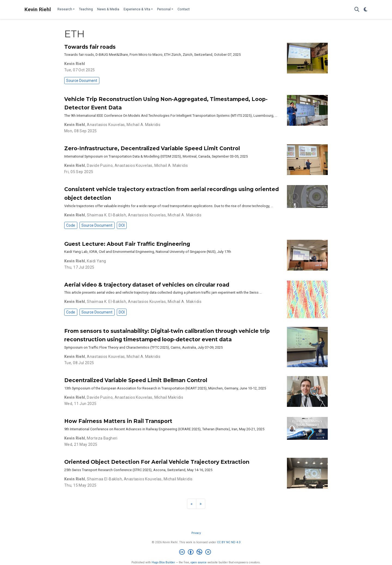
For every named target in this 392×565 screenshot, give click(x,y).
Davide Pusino (100, 165)
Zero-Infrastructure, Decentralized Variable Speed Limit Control (152, 148)
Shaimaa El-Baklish (104, 479)
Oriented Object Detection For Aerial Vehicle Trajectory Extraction (157, 462)
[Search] (357, 10)
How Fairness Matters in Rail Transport (118, 421)
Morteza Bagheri (102, 438)
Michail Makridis (169, 397)
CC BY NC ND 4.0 (229, 542)
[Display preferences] (366, 10)
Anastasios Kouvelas (106, 125)
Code (71, 225)
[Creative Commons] (196, 553)
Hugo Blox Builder (163, 562)
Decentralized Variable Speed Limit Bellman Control (136, 380)
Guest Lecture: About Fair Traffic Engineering (127, 244)
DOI (122, 225)
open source (199, 562)
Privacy (196, 533)
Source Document (82, 81)
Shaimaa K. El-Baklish (106, 215)
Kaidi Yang (96, 261)
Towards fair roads (90, 47)
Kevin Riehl (38, 9)
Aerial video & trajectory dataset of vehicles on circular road (147, 285)
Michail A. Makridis (143, 125)
